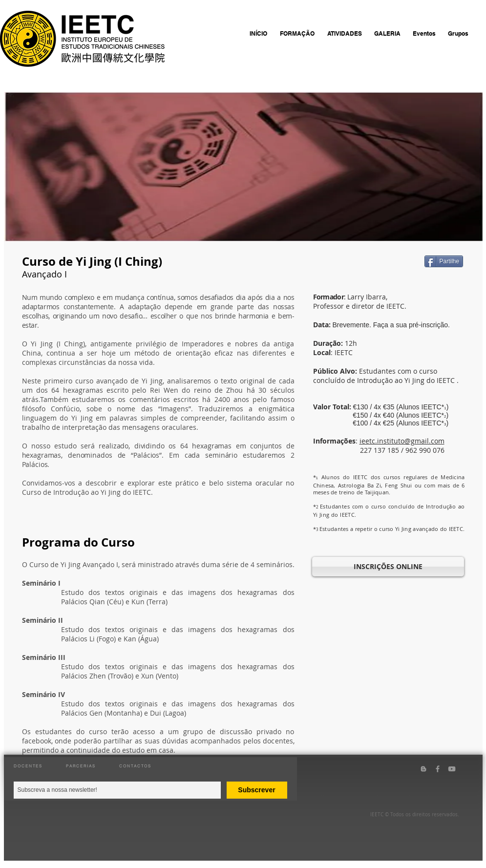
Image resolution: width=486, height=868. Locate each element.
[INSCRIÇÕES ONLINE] (388, 567)
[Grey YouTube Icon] (452, 769)
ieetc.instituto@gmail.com (402, 441)
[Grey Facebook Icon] (438, 769)
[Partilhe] (444, 261)
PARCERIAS (81, 766)
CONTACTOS (135, 766)
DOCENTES (28, 766)
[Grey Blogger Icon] (423, 769)
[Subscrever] (257, 790)
